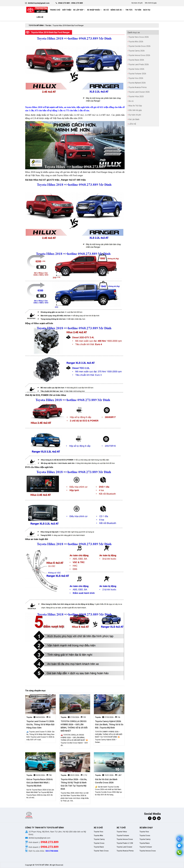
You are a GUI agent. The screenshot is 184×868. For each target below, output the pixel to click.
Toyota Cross (99, 843)
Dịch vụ (147, 10)
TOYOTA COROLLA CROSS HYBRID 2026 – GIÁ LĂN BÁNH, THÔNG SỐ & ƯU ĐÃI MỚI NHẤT (74, 726)
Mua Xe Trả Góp (135, 106)
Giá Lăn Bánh (134, 119)
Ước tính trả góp (151, 3)
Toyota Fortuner (123, 835)
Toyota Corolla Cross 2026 (140, 46)
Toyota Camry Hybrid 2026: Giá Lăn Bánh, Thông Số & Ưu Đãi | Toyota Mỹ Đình (109, 724)
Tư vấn (138, 10)
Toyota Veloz (122, 832)
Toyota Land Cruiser (124, 847)
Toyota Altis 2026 (136, 42)
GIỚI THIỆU (67, 10)
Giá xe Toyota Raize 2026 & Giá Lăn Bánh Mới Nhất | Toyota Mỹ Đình (40, 783)
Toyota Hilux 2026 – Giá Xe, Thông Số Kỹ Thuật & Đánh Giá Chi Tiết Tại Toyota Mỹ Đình (74, 784)
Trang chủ (55, 10)
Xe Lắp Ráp (78, 10)
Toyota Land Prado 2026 (139, 64)
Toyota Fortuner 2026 (137, 74)
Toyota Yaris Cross (101, 851)
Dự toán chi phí (137, 3)
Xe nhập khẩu (93, 10)
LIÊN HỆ (40, 17)
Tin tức (129, 10)
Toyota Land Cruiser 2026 (139, 92)
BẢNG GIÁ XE (116, 10)
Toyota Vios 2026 (136, 78)
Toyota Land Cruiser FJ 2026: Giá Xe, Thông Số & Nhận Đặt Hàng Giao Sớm (40, 724)
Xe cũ (106, 10)
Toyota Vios (99, 832)
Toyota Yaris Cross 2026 (139, 37)
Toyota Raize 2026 (136, 60)
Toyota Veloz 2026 (136, 69)
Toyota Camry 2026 (137, 51)
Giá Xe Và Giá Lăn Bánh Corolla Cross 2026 (106, 781)
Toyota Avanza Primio (138, 87)
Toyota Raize (99, 847)
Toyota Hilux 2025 (136, 97)
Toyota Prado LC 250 (125, 843)
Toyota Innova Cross (125, 839)
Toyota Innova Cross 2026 (139, 55)
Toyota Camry (99, 839)
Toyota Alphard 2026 (137, 83)
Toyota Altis (98, 835)
